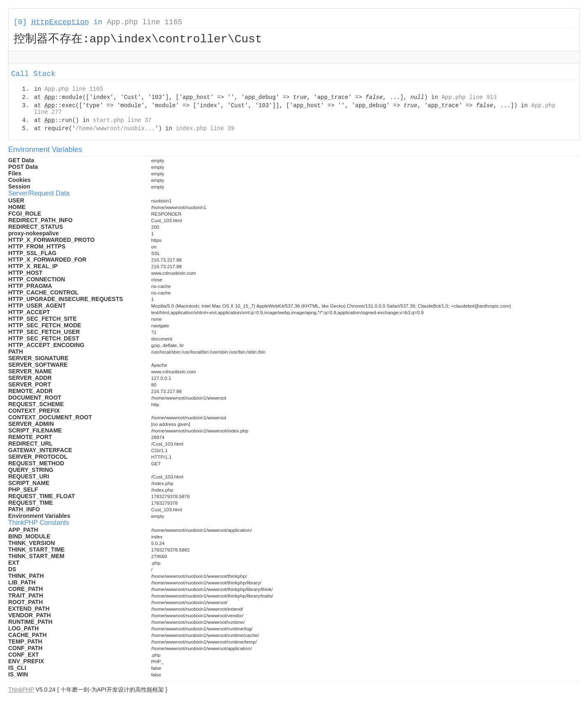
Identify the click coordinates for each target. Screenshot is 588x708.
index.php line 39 (205, 130)
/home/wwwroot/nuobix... (115, 130)
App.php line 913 (469, 99)
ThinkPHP (21, 691)
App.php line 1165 (145, 22)
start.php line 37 (122, 122)
